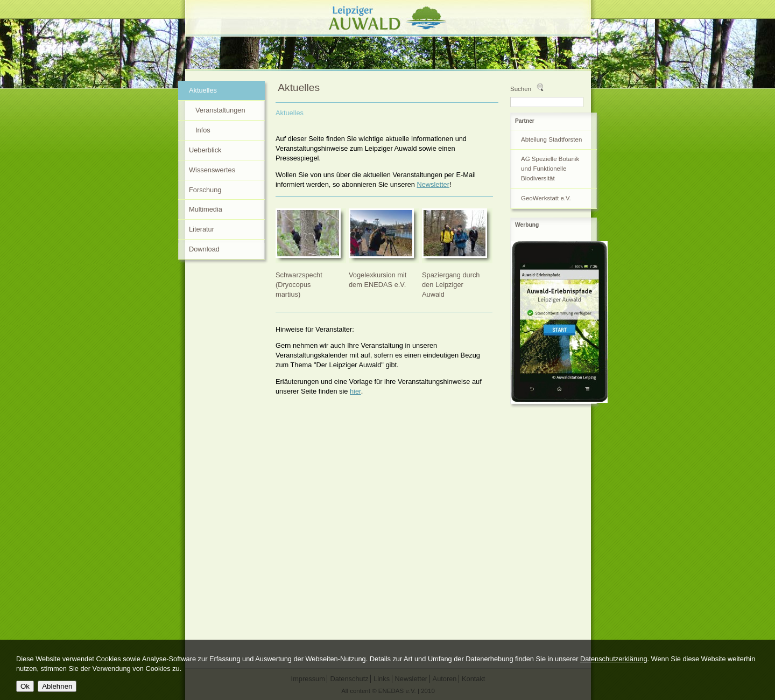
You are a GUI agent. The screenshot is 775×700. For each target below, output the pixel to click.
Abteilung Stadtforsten (551, 139)
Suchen (521, 89)
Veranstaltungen (220, 110)
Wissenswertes (212, 170)
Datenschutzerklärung (614, 659)
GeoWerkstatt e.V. (546, 198)
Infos (203, 130)
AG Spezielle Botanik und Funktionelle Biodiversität (550, 169)
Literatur (202, 229)
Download (204, 249)
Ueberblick (205, 150)
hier (355, 391)
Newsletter (433, 184)
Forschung (205, 190)
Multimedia (206, 209)
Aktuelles (290, 113)
